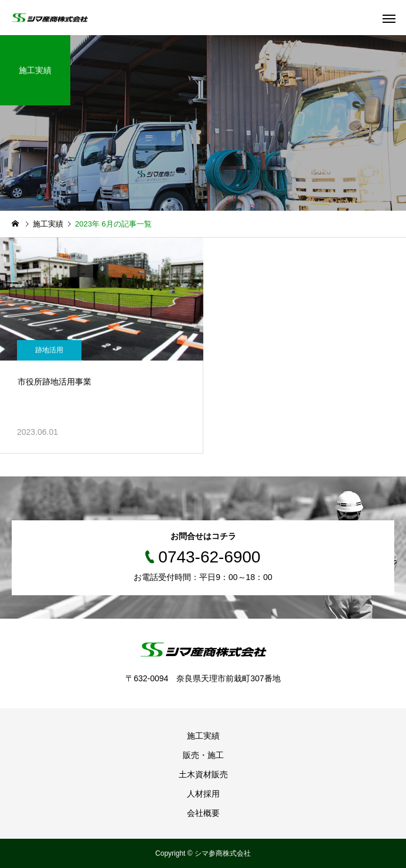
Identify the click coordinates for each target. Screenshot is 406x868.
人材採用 (203, 794)
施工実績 (203, 736)
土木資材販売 (203, 774)
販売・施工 (203, 755)
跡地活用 (49, 350)
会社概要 (203, 813)
